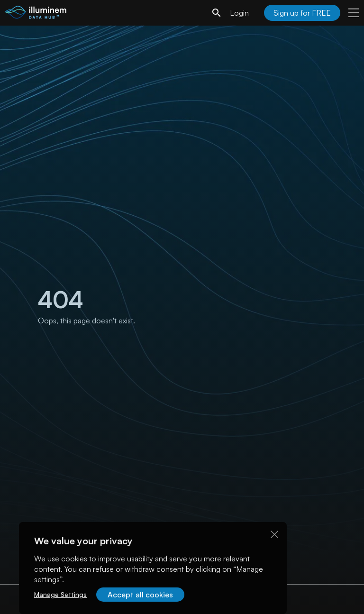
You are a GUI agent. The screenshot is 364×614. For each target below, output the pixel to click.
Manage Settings (60, 594)
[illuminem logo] (36, 14)
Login (239, 13)
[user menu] (354, 13)
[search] (217, 13)
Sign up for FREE (302, 13)
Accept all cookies (140, 595)
